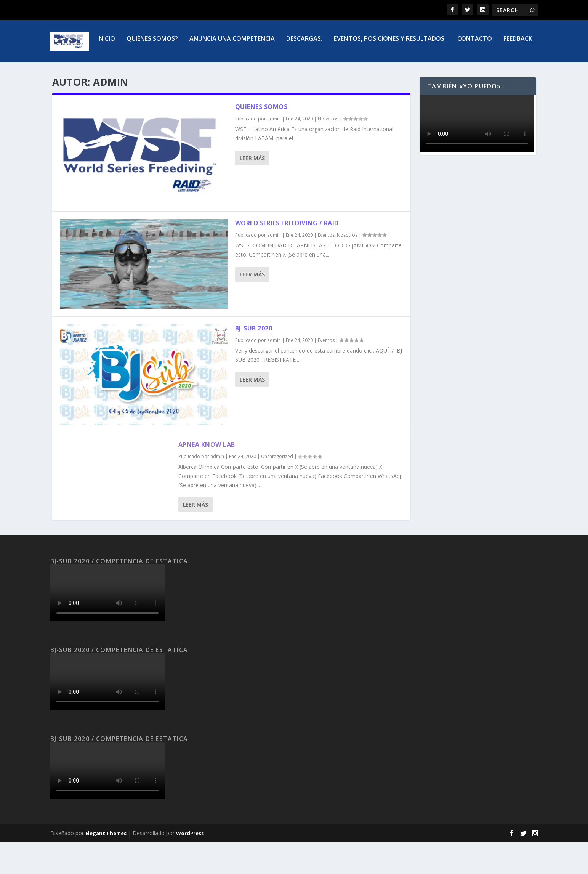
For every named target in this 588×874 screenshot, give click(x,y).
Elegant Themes (106, 865)
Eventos (326, 267)
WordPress (190, 865)
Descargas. (263, 71)
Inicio (65, 71)
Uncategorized (277, 488)
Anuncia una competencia (191, 71)
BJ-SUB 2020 (254, 360)
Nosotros (328, 151)
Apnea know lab (207, 476)
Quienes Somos (261, 139)
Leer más (252, 190)
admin (274, 151)
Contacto (433, 71)
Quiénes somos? (111, 71)
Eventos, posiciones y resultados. (349, 71)
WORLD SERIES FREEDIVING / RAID (287, 255)
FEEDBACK (477, 71)
